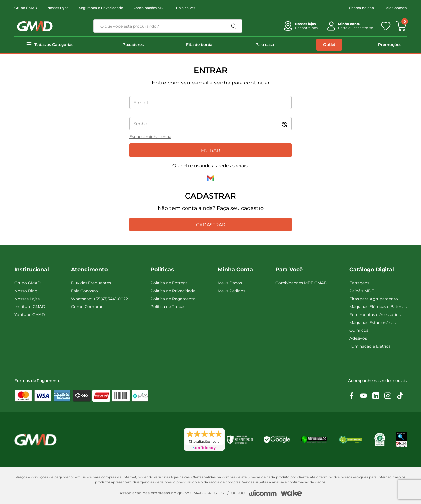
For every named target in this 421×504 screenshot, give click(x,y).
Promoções (390, 45)
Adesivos (358, 338)
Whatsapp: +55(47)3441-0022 (99, 299)
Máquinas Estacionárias (372, 322)
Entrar (210, 150)
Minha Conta (235, 269)
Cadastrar (211, 225)
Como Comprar (87, 307)
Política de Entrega (169, 283)
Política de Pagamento (173, 299)
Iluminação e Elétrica (370, 346)
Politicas (162, 269)
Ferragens (359, 283)
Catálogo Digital (372, 269)
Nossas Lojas (58, 8)
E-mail (141, 103)
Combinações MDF (149, 8)
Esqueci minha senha (150, 137)
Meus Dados (230, 283)
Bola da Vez (186, 8)
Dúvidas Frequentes (91, 283)
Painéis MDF (362, 291)
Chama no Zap (361, 8)
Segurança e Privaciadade (101, 8)
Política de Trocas (168, 307)
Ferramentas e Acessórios (375, 314)
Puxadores (133, 45)
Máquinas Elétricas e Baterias (378, 307)
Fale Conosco (396, 8)
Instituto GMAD (30, 307)
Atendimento (89, 269)
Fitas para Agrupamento (374, 299)
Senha (140, 124)
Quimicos (359, 330)
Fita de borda (199, 45)
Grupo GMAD (26, 8)
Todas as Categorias (54, 45)
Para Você (289, 269)
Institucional (32, 269)
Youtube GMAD (30, 314)
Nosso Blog (26, 291)
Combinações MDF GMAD (301, 283)
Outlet (329, 45)
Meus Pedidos (232, 291)
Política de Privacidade (173, 291)
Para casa (265, 45)
